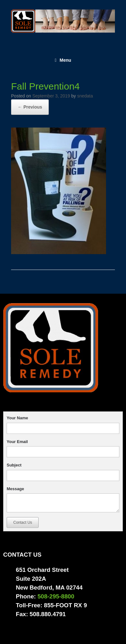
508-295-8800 (56, 596)
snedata (85, 96)
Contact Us (23, 522)
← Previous (30, 107)
